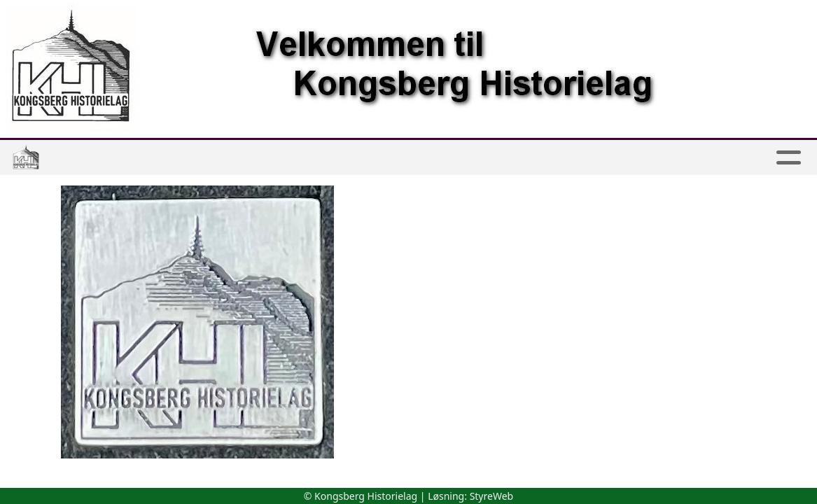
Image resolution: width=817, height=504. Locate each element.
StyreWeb (492, 496)
